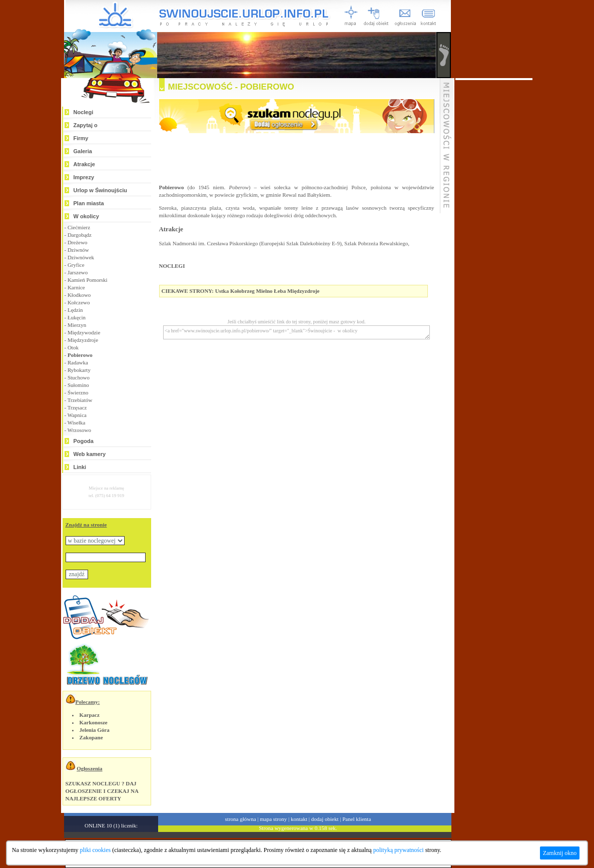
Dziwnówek (81, 257)
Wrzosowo (79, 430)
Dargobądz (80, 235)
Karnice (76, 287)
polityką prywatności (399, 850)
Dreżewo (78, 242)
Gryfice (76, 265)
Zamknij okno (560, 853)
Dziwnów (78, 250)
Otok (73, 347)
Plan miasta (89, 203)
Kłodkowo (79, 295)
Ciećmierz (79, 227)
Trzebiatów (80, 400)
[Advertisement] (494, 230)
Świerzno (78, 392)
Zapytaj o (86, 125)
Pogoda (84, 441)
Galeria (83, 151)
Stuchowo (79, 377)
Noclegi (84, 112)
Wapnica (77, 415)
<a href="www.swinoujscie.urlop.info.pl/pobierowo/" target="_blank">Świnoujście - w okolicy (296, 332)
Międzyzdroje (83, 340)
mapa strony (273, 819)
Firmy (81, 138)
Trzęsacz (77, 407)
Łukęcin (77, 317)
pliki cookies (96, 850)
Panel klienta (357, 819)
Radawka (78, 362)
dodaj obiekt (325, 819)
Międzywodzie (84, 332)
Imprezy (84, 177)
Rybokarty (79, 370)
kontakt (299, 819)
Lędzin (75, 310)
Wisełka (77, 422)
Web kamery (90, 454)
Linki (80, 467)
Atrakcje (84, 164)
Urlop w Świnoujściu (101, 190)
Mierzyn (77, 325)
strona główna (241, 819)
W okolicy (86, 216)
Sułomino (78, 385)
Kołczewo (79, 302)
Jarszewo (78, 272)
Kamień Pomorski (88, 280)
